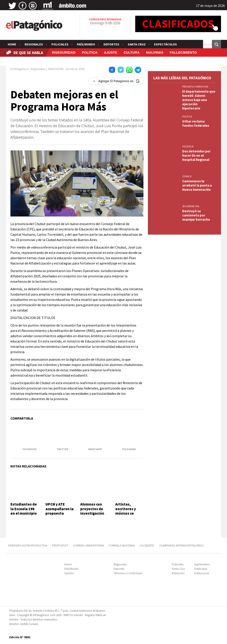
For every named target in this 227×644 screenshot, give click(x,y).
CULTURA (132, 52)
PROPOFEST (60, 545)
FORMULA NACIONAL (122, 545)
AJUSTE (111, 52)
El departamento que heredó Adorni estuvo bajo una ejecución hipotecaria (199, 100)
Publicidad (201, 569)
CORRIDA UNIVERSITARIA (89, 545)
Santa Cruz (137, 44)
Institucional (202, 573)
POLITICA (90, 52)
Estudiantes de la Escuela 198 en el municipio (24, 509)
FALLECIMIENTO (183, 52)
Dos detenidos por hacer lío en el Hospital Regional (196, 155)
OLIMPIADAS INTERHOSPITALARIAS (182, 545)
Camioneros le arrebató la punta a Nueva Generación (197, 185)
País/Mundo (86, 44)
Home (12, 44)
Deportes (111, 44)
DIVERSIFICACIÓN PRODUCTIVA (28, 545)
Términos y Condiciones (128, 573)
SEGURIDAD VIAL (191, 206)
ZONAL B (187, 176)
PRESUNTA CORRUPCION (195, 87)
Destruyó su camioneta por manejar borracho (196, 215)
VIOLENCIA (188, 146)
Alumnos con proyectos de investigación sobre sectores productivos (93, 513)
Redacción (178, 573)
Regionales (34, 44)
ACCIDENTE (147, 545)
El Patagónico (19, 69)
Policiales (60, 44)
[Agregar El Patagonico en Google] (116, 81)
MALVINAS (155, 52)
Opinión (69, 573)
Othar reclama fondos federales (196, 123)
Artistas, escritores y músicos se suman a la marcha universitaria (127, 516)
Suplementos (202, 564)
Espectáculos (165, 44)
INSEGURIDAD (64, 52)
